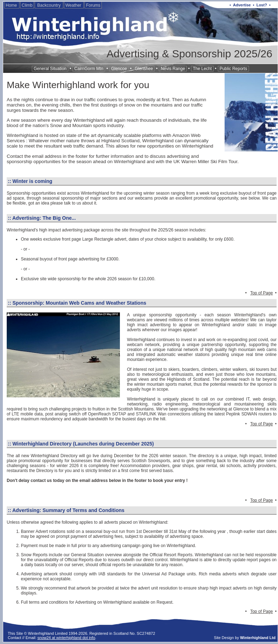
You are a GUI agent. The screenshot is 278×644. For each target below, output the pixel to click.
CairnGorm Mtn (89, 69)
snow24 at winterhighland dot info (66, 638)
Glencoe (119, 69)
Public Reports (233, 69)
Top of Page (261, 293)
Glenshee (144, 69)
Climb (27, 5)
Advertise (242, 5)
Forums (93, 5)
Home (12, 5)
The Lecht (202, 69)
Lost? (262, 5)
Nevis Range (173, 69)
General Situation (50, 69)
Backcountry (49, 5)
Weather (74, 5)
